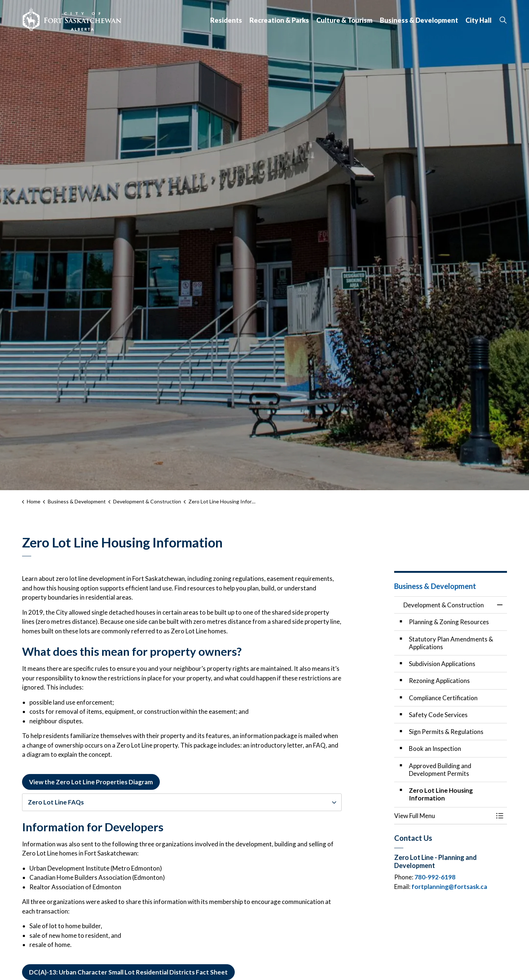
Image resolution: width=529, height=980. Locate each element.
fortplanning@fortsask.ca (449, 887)
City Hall (478, 20)
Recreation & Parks (279, 20)
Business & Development (419, 20)
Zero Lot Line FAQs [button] (56, 802)
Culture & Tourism (344, 20)
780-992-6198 (435, 877)
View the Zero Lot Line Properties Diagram (91, 782)
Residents (226, 20)
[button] (443, 816)
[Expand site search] (503, 20)
